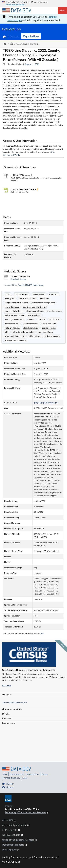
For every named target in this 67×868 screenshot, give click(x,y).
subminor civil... (49, 328)
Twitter (6, 714)
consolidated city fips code (43, 303)
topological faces (45, 332)
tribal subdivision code (14, 336)
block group (10, 298)
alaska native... (39, 294)
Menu (62, 10)
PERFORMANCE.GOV (12, 778)
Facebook (7, 718)
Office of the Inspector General (18, 840)
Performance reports (13, 845)
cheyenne (44, 298)
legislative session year (15, 315)
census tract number (28, 298)
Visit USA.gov (10, 862)
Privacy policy (9, 850)
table (7, 332)
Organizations (31, 36)
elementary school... (35, 311)
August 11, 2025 (32, 64)
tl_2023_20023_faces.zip (22, 175)
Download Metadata (19, 279)
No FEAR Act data (11, 835)
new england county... (14, 319)
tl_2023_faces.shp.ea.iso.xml (24, 189)
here (42, 633)
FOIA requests (10, 830)
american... (54, 294)
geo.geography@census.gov (15, 702)
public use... (55, 319)
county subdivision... (14, 311)
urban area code (53, 336)
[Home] (17, 10)
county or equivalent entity (35, 307)
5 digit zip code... (21, 294)
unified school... (35, 336)
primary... (42, 319)
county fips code (12, 307)
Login (25, 778)
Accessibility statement (15, 825)
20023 (8, 294)
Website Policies (33, 774)
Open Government (17, 774)
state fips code (49, 324)
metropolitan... (35, 315)
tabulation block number (23, 332)
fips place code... (55, 311)
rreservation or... (12, 324)
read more (7, 685)
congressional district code (16, 303)
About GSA (8, 820)
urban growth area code (15, 340)
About (5, 774)
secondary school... (31, 324)
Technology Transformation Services (25, 812)
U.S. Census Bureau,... (28, 44)
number (31, 319)
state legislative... (12, 328)
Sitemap (44, 774)
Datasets (14, 36)
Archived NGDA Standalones (30, 285)
